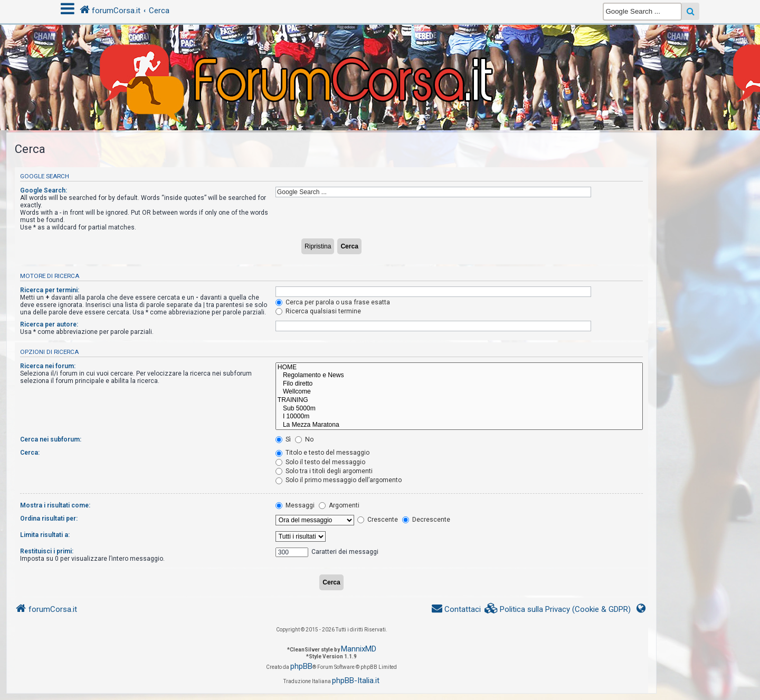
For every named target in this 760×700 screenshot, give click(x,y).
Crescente (378, 520)
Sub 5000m (459, 409)
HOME (459, 368)
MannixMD (359, 649)
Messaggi (295, 505)
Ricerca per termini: (50, 290)
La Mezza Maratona (459, 425)
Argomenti (339, 505)
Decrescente (426, 520)
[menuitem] (558, 610)
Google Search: (44, 190)
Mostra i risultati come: (55, 505)
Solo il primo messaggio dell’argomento (339, 480)
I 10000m (459, 417)
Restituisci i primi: (47, 551)
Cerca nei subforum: (51, 439)
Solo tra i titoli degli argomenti (324, 471)
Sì (283, 439)
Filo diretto (459, 384)
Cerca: (30, 453)
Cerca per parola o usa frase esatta (333, 302)
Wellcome (459, 392)
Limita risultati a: (45, 535)
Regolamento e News (459, 376)
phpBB (301, 666)
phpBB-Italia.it (356, 680)
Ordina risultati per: (49, 519)
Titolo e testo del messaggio (322, 453)
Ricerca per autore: (49, 324)
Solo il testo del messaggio (320, 462)
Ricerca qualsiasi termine (318, 311)
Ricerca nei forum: (48, 366)
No (304, 439)
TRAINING (459, 400)
